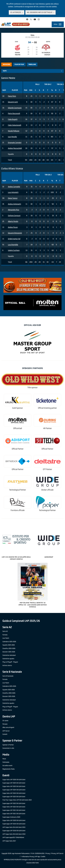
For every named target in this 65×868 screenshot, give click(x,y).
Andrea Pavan (13, 227)
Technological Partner (18, 490)
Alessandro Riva (14, 210)
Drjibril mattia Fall (14, 239)
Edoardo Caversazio (15, 108)
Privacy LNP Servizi (57, 853)
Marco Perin (12, 96)
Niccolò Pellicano (14, 131)
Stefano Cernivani (14, 216)
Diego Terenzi (13, 198)
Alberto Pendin (13, 221)
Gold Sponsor (18, 408)
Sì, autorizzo (16, 12)
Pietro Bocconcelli (14, 113)
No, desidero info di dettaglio (40, 12)
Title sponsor (32, 387)
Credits (43, 857)
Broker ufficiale (47, 490)
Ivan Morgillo (12, 137)
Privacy (48, 853)
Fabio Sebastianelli (15, 125)
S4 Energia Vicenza (46, 54)
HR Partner (47, 428)
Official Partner (18, 449)
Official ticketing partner (47, 408)
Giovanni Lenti (13, 102)
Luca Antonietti (13, 192)
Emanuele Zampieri (15, 142)
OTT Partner (47, 469)
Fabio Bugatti (13, 119)
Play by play (19, 64)
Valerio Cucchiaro (14, 250)
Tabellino (32, 64)
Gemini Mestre (18, 54)
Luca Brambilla (13, 245)
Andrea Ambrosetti (14, 204)
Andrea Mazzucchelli (15, 148)
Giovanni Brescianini (15, 233)
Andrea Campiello (14, 187)
